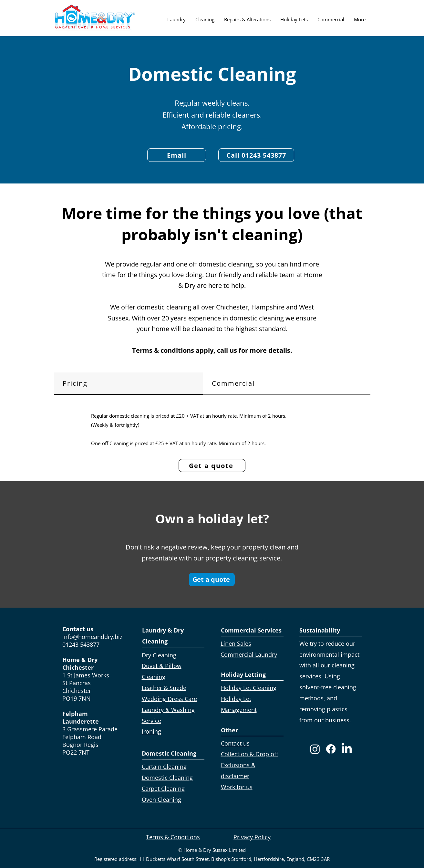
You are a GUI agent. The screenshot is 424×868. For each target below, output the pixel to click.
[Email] (177, 155)
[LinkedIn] (347, 749)
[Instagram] (315, 749)
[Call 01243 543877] (256, 155)
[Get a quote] (212, 465)
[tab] (129, 384)
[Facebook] (331, 749)
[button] (176, 19)
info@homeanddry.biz (92, 637)
